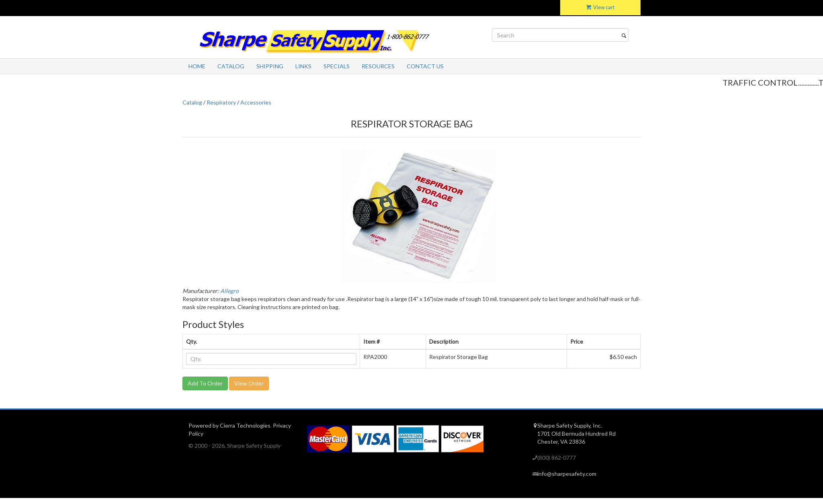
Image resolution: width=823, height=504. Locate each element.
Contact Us (425, 66)
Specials (337, 66)
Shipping (270, 66)
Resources (378, 66)
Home (197, 66)
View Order (249, 383)
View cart (600, 7)
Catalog (231, 66)
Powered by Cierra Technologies (229, 425)
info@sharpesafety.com (567, 474)
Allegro (229, 291)
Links (303, 66)
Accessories (256, 102)
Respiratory (221, 102)
